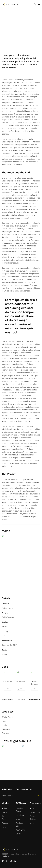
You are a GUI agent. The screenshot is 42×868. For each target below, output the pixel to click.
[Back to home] (10, 4)
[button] (35, 4)
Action (5, 26)
